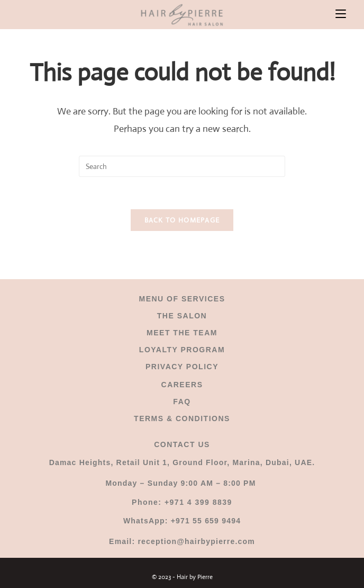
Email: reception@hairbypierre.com (182, 541)
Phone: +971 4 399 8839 (182, 502)
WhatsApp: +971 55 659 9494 (182, 521)
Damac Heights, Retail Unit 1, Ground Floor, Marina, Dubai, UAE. (182, 462)
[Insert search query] (182, 166)
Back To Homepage (182, 220)
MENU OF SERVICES (182, 299)
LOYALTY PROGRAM (182, 350)
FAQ (182, 402)
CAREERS (182, 385)
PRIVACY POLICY (182, 367)
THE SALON (182, 316)
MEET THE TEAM (182, 333)
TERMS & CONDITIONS (182, 418)
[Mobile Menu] (341, 14)
